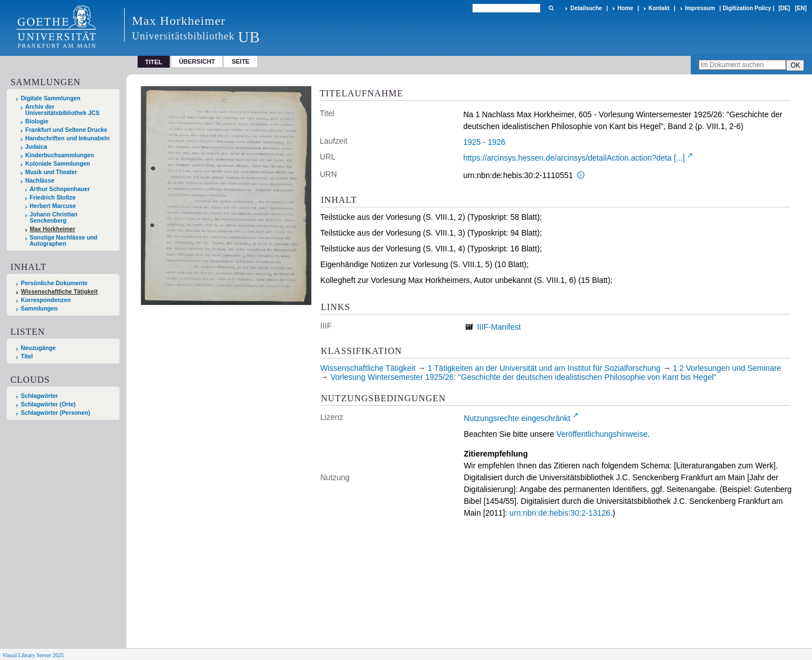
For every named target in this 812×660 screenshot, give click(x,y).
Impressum (700, 8)
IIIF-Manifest (499, 327)
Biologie (37, 121)
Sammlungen (39, 309)
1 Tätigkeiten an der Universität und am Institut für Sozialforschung (544, 368)
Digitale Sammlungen (51, 98)
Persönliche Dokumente (54, 283)
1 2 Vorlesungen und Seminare (727, 368)
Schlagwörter (39, 396)
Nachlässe (40, 181)
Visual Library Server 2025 (33, 655)
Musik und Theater (51, 172)
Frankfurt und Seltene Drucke (67, 130)
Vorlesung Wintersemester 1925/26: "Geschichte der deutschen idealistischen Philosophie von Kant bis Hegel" (524, 377)
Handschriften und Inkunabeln (68, 138)
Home (625, 8)
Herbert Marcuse (53, 206)
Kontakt (659, 8)
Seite (241, 61)
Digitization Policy (747, 8)
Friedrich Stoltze (53, 198)
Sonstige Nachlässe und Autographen (64, 241)
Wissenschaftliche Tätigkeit (59, 292)
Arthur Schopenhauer (60, 189)
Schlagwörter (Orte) (48, 404)
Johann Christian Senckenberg (54, 218)
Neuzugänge (38, 348)
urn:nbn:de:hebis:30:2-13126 (560, 513)
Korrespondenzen (46, 300)
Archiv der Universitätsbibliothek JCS (63, 110)
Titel (27, 356)
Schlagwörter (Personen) (56, 413)
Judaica (36, 147)
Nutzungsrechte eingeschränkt (517, 418)
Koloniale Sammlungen (58, 164)
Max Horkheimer (53, 229)
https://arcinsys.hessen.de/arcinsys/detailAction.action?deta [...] (574, 158)
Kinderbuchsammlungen (60, 155)
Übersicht (197, 61)
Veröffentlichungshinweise (602, 434)
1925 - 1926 (484, 142)
